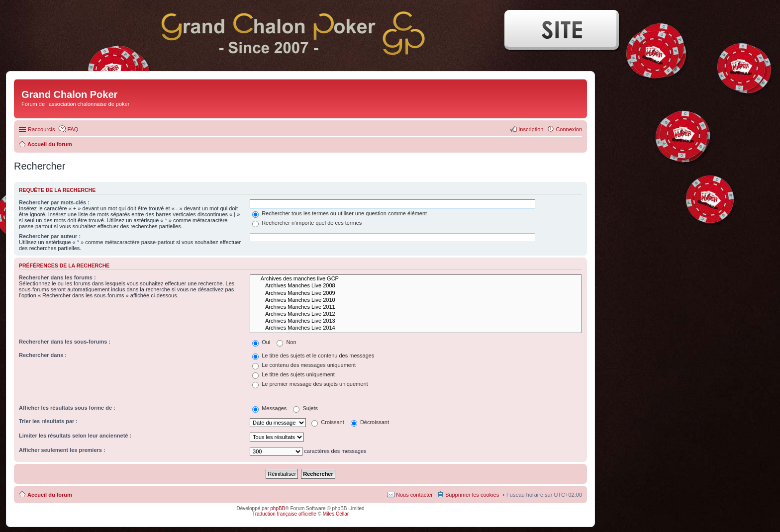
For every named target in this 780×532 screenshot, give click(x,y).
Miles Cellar (336, 514)
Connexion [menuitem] (569, 129)
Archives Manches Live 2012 (416, 314)
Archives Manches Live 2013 (416, 321)
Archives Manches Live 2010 (416, 300)
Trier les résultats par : (48, 421)
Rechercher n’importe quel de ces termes (307, 223)
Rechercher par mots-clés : (54, 202)
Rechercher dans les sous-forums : (65, 342)
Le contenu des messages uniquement (304, 365)
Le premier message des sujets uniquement (310, 384)
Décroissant (370, 422)
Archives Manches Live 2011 (416, 307)
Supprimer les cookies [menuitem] (472, 495)
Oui (261, 342)
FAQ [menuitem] (73, 129)
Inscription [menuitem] (531, 129)
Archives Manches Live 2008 (416, 286)
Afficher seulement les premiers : (62, 450)
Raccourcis (41, 129)
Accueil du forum (50, 495)
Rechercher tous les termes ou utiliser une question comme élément (340, 213)
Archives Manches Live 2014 (416, 328)
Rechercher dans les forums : (57, 277)
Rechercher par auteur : (50, 236)
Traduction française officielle (284, 514)
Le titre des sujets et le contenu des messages (313, 355)
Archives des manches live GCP (416, 279)
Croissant (328, 422)
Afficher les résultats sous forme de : (67, 408)
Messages (269, 408)
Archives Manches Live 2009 (416, 293)
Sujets (305, 408)
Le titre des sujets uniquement (293, 374)
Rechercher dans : (43, 355)
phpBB (278, 508)
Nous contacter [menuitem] (414, 495)
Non (286, 342)
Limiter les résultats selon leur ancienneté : (75, 436)
